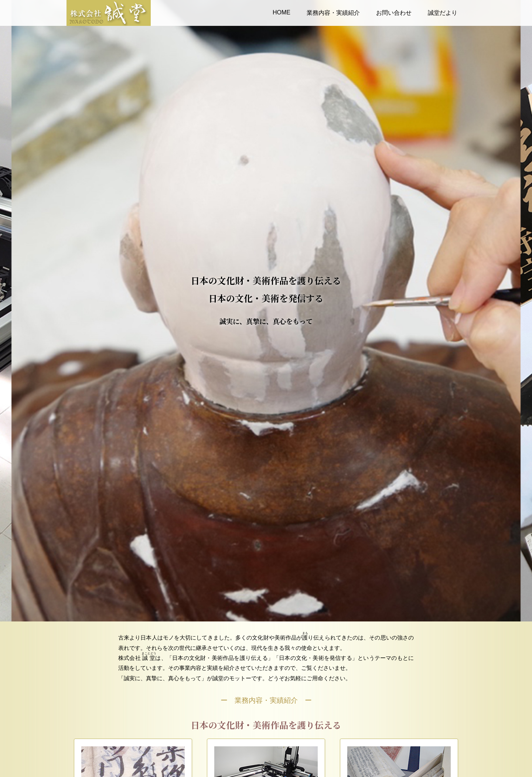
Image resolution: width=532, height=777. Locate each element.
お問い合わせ (394, 13)
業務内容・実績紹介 (333, 13)
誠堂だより (443, 13)
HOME (282, 12)
